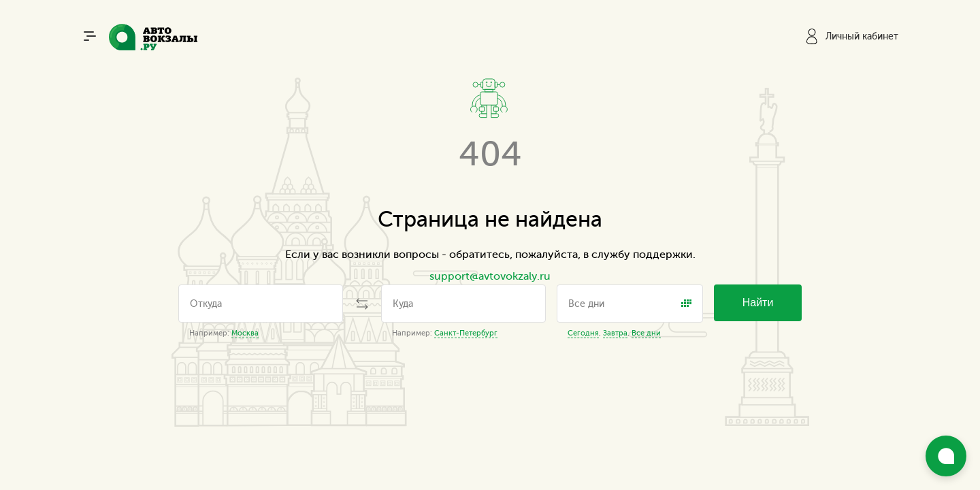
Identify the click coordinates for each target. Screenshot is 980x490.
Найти (758, 303)
